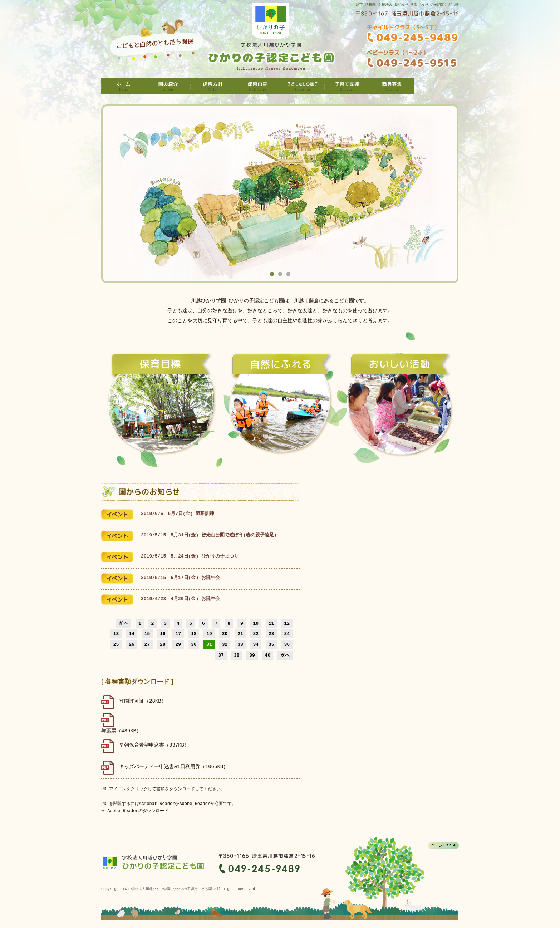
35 (271, 644)
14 (132, 634)
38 (237, 655)
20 (225, 634)
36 (287, 644)
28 (163, 644)
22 (256, 634)
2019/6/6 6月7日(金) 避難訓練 (178, 514)
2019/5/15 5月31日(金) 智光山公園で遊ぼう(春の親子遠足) (209, 535)
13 (116, 634)
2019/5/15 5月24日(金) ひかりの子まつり (190, 556)
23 (271, 634)
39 (252, 655)
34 (256, 644)
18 (194, 634)
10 (256, 623)
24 (287, 634)
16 (163, 634)
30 (194, 644)
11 (271, 623)
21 (240, 634)
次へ (285, 655)
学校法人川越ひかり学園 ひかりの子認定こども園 (124, 86)
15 (147, 634)
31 (209, 644)
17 (178, 634)
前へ (124, 623)
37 (221, 655)
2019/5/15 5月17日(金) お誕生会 (180, 578)
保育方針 (213, 86)
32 (225, 644)
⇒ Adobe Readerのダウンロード (136, 811)
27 (147, 644)
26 (132, 644)
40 (268, 655)
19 (209, 634)
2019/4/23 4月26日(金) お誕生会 (180, 599)
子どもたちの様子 (302, 86)
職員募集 (392, 86)
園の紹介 (168, 86)
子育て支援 (347, 86)
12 (287, 623)
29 (178, 644)
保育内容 (258, 86)
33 (240, 644)
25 (116, 644)
